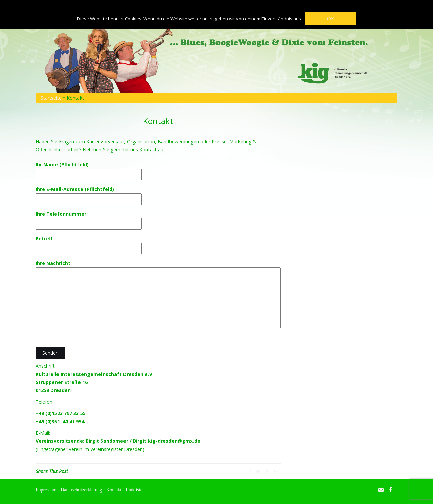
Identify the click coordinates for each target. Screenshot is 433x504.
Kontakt (114, 490)
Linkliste (134, 490)
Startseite (51, 98)
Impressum (46, 490)
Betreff (89, 243)
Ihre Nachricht (158, 295)
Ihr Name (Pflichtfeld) (89, 169)
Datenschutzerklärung (81, 490)
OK (331, 18)
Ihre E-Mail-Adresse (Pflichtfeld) (89, 194)
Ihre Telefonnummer (89, 219)
